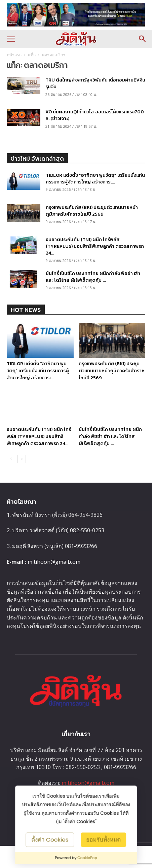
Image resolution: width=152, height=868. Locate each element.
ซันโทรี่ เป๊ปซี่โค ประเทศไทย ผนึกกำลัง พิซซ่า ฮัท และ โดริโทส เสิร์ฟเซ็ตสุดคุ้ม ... (93, 277)
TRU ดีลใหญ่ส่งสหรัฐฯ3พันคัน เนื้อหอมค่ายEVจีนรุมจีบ (95, 83)
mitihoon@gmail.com (54, 573)
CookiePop (87, 858)
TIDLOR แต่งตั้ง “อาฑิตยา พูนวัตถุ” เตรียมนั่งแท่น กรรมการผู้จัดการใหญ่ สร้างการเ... (95, 179)
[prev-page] (11, 470)
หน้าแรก (14, 55)
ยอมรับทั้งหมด (103, 839)
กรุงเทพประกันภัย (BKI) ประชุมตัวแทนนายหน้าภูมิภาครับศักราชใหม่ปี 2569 (92, 211)
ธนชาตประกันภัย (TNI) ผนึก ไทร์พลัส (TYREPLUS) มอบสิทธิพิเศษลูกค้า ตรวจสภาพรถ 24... (95, 246)
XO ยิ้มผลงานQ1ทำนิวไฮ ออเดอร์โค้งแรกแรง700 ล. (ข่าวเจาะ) (95, 115)
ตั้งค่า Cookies (50, 839)
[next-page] (22, 470)
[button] (11, 39)
